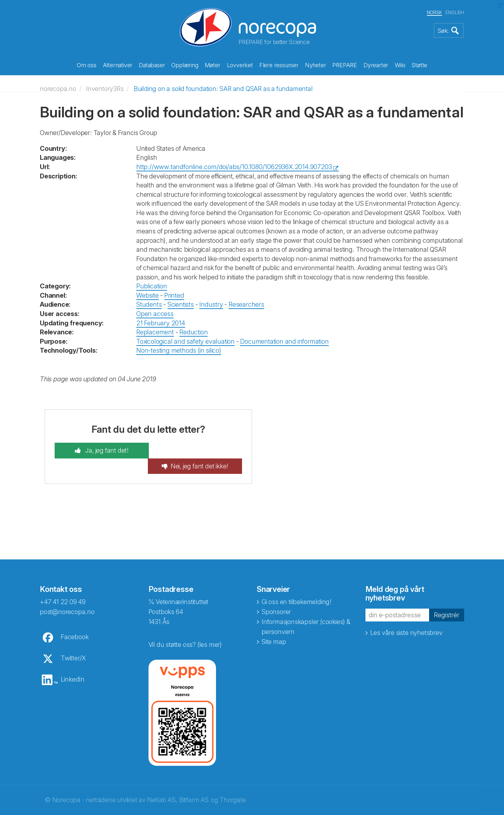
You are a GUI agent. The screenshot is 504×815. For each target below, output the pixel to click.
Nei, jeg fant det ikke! (202, 450)
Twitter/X (73, 642)
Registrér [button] (447, 599)
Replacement (155, 332)
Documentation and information (284, 341)
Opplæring (185, 65)
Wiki (400, 65)
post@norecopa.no (67, 596)
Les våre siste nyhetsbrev (406, 617)
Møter (213, 65)
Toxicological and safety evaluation (185, 341)
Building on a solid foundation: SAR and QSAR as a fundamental (223, 88)
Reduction (194, 332)
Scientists (181, 304)
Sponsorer (276, 596)
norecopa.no (58, 88)
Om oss (87, 65)
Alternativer (118, 65)
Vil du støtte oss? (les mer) (185, 629)
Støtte (419, 65)
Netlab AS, (162, 784)
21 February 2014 (161, 322)
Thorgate (233, 784)
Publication (152, 286)
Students (149, 304)
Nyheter (316, 65)
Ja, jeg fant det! (104, 450)
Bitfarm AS (194, 784)
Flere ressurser (279, 65)
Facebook (75, 621)
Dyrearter (376, 65)
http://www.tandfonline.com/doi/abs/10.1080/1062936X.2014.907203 (234, 167)
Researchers (246, 304)
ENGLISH (455, 12)
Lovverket (240, 65)
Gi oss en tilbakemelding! (297, 586)
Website (148, 295)
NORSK (434, 12)
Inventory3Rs (105, 88)
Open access (155, 313)
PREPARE (345, 65)
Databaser (152, 65)
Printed (174, 295)
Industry (211, 304)
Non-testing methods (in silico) (179, 350)
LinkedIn (73, 663)
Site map (274, 626)
